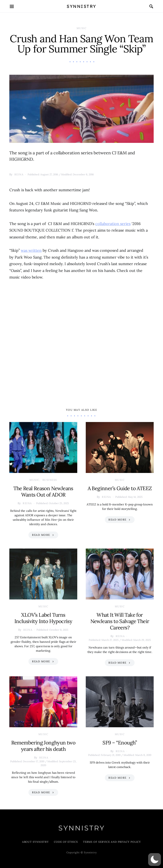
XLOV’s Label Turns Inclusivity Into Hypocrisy (43, 618)
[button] (155, 860)
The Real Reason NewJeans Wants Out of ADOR (43, 492)
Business (50, 480)
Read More (41, 535)
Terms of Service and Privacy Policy (112, 842)
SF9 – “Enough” (120, 743)
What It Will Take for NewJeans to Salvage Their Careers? (120, 621)
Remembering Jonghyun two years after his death (43, 746)
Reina (19, 174)
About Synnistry (36, 842)
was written (31, 250)
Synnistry (81, 6)
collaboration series (113, 224)
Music (82, 28)
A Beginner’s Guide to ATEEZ (120, 488)
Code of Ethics (66, 842)
